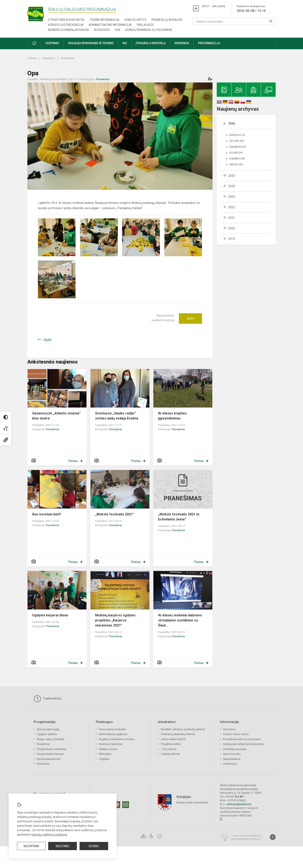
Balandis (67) (238, 147)
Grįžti (48, 340)
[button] (34, 43)
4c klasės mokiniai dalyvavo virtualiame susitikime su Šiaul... (180, 620)
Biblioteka (105, 754)
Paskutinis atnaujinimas (251, 9)
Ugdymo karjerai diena (50, 615)
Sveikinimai (230, 764)
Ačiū (190, 319)
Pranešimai (68, 58)
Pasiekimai (43, 744)
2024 (232, 186)
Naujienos (49, 58)
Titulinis (32, 58)
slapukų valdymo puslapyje (50, 835)
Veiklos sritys (135, 20)
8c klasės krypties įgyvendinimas (172, 416)
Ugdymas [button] (52, 43)
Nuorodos (102, 30)
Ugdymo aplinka (47, 734)
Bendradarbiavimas (49, 759)
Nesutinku (62, 846)
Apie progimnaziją (48, 729)
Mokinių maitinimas (111, 744)
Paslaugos (145, 25)
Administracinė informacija (110, 25)
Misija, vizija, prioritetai (50, 739)
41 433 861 (237, 797)
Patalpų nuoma (108, 749)
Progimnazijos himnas (50, 754)
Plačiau (73, 461)
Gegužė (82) (237, 141)
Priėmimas (43, 764)
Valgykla (104, 759)
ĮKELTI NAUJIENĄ (214, 6)
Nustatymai (31, 846)
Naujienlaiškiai (232, 759)
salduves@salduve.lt (239, 804)
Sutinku (94, 846)
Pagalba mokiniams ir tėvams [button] (91, 43)
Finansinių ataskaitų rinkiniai (178, 734)
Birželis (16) (237, 135)
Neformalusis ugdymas (113, 734)
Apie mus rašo (232, 754)
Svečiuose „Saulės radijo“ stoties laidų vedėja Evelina (117, 416)
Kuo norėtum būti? (47, 514)
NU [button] (125, 43)
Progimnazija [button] (209, 43)
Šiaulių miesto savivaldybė (192, 802)
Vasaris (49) (237, 159)
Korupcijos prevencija (66, 25)
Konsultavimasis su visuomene (149, 30)
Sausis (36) (236, 165)
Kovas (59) (236, 153)
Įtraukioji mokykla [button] (151, 43)
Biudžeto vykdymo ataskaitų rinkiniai (183, 729)
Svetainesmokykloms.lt (246, 839)
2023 (232, 197)
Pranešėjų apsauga (167, 20)
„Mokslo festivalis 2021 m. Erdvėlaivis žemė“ (179, 517)
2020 (232, 228)
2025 (232, 176)
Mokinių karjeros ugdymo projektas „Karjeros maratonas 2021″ (115, 620)
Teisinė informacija (104, 20)
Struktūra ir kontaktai (66, 20)
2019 (232, 239)
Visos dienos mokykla (112, 729)
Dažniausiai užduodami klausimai (243, 744)
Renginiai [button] (182, 43)
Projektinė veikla (171, 744)
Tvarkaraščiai (47, 699)
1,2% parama (169, 749)
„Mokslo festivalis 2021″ (114, 514)
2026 (232, 123)
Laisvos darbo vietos (236, 734)
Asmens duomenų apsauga (68, 30)
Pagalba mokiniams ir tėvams (117, 739)
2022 (232, 207)
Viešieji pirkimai (170, 754)
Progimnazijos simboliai (51, 749)
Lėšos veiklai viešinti (173, 739)
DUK (118, 30)
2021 (232, 218)
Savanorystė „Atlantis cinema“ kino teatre (56, 416)
